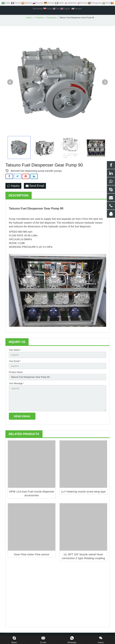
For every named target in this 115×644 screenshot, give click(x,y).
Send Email (35, 186)
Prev (10, 82)
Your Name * (15, 350)
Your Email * (15, 361)
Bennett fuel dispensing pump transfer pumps (36, 171)
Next (105, 82)
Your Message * (16, 383)
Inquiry (13, 186)
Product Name (16, 372)
